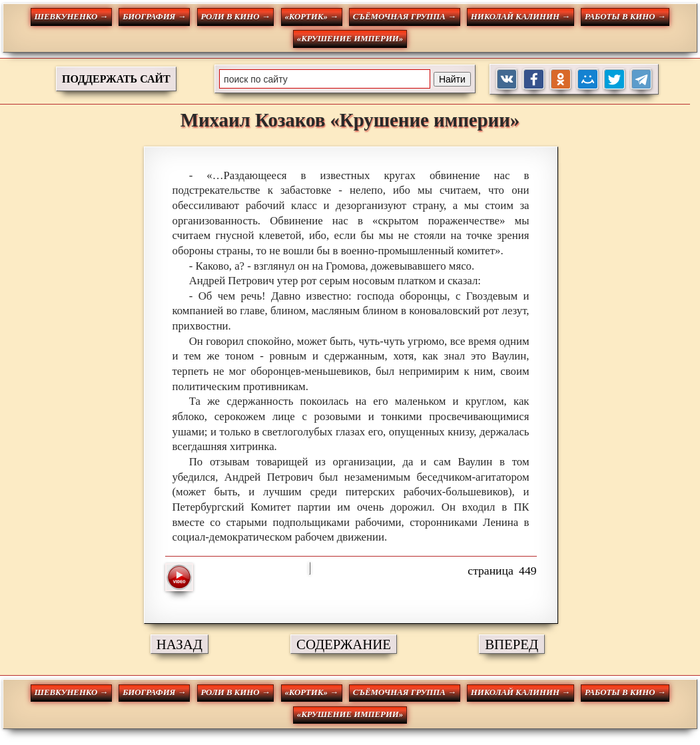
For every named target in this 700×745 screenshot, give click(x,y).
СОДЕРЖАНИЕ (344, 644)
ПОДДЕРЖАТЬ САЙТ (116, 79)
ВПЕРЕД (512, 644)
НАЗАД (179, 644)
